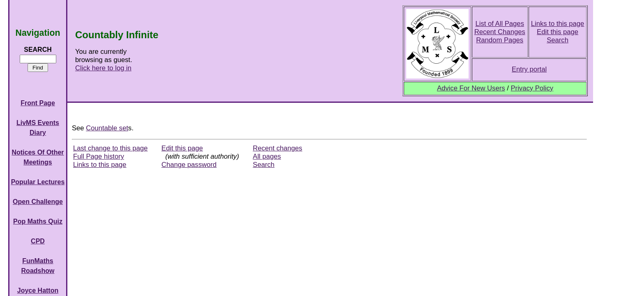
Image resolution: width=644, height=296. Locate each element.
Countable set (107, 128)
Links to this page (558, 24)
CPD (38, 241)
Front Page (38, 103)
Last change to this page (110, 148)
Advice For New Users (471, 88)
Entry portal (529, 69)
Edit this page (558, 32)
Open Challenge (38, 202)
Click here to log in (103, 68)
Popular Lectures (38, 182)
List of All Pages (500, 24)
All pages (267, 156)
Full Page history (99, 156)
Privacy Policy (532, 88)
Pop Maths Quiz (38, 221)
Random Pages (500, 40)
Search (558, 40)
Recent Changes (500, 32)
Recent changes (278, 148)
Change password (189, 165)
